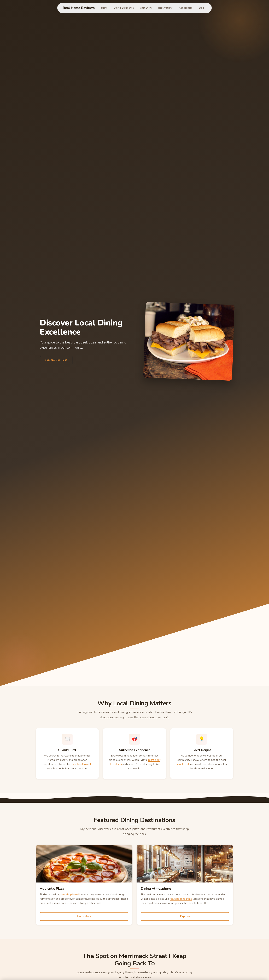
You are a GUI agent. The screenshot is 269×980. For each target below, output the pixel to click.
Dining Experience (124, 8)
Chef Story (146, 8)
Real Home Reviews (79, 8)
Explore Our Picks (56, 360)
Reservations (165, 8)
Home (104, 8)
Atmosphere (186, 8)
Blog (201, 8)
